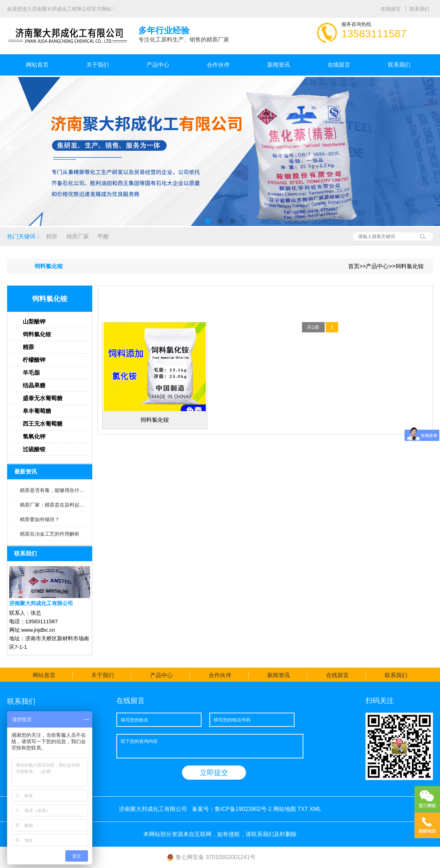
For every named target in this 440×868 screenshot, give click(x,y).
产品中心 (158, 65)
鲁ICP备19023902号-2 (243, 809)
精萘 (52, 236)
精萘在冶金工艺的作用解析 (50, 534)
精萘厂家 (78, 236)
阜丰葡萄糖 (37, 411)
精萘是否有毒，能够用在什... (52, 490)
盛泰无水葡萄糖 (43, 398)
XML (315, 809)
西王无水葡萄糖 (43, 424)
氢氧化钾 (34, 436)
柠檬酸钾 (34, 360)
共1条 (313, 327)
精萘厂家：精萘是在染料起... (52, 505)
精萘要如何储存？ (40, 519)
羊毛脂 (31, 373)
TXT (303, 809)
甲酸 (103, 236)
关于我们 (98, 65)
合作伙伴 (218, 65)
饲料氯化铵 (409, 266)
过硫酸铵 (34, 449)
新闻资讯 (279, 65)
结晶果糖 (34, 385)
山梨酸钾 (34, 322)
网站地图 (285, 809)
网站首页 (37, 65)
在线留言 (391, 9)
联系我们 (419, 9)
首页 (354, 266)
